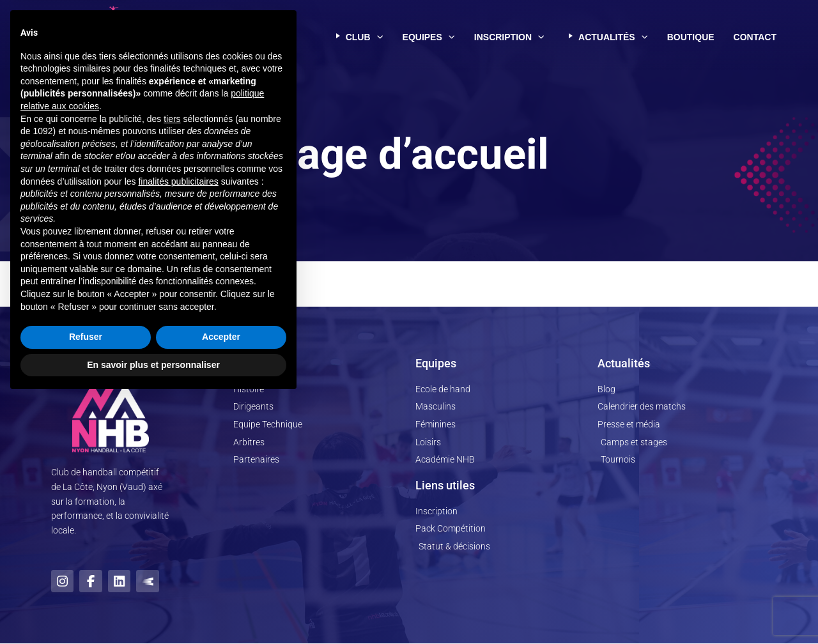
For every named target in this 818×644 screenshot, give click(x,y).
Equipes (429, 37)
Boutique (691, 37)
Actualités (606, 37)
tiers (172, 363)
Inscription (509, 37)
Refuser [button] (86, 581)
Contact (755, 37)
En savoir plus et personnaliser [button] (153, 609)
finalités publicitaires (178, 425)
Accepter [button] (221, 581)
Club (357, 37)
